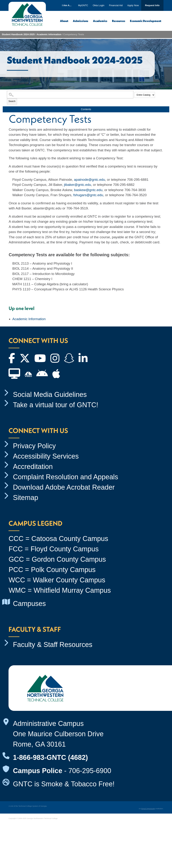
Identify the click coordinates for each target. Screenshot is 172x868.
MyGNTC (83, 5)
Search (12, 101)
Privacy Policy (34, 446)
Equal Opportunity (148, 809)
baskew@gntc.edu (88, 190)
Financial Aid (116, 5)
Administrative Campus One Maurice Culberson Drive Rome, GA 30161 (58, 734)
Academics (100, 21)
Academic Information (49, 34)
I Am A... (67, 5)
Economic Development (146, 21)
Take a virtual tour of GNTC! (55, 405)
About (64, 21)
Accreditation (33, 467)
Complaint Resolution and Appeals (65, 477)
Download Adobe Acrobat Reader (64, 487)
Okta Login (99, 5)
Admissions (81, 21)
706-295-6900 (90, 771)
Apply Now (133, 5)
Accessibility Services (46, 456)
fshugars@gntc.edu (88, 195)
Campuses (29, 604)
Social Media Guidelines (50, 395)
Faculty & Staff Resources (53, 645)
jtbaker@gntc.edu (77, 185)
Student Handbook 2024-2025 (18, 34)
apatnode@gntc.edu (89, 180)
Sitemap (25, 498)
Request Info (152, 5)
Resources (119, 21)
